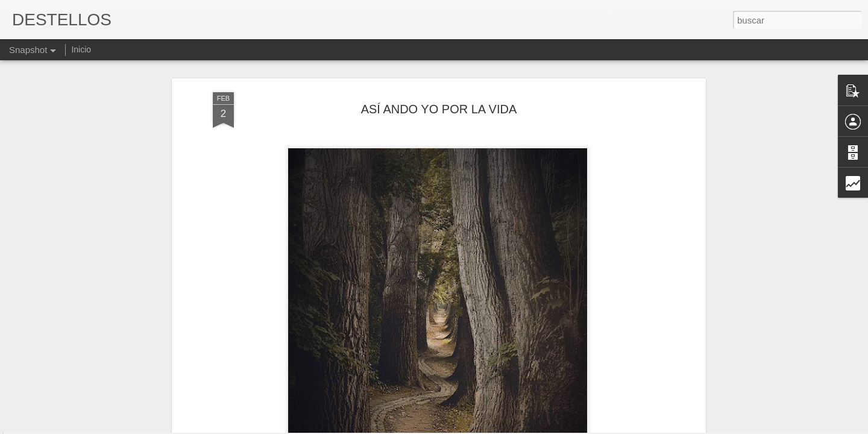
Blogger (481, 427)
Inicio (81, 49)
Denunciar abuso (521, 427)
